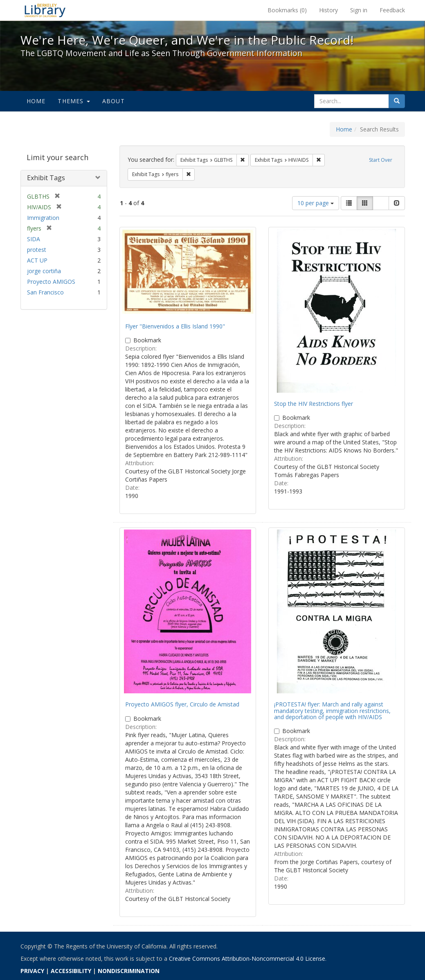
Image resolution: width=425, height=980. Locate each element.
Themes (74, 101)
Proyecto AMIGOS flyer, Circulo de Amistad (182, 704)
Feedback (392, 10)
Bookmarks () (287, 10)
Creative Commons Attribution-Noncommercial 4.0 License (247, 958)
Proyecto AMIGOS (51, 282)
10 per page (316, 203)
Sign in (359, 10)
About (114, 101)
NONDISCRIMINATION (129, 971)
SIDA (34, 239)
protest (37, 250)
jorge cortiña (44, 271)
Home (36, 101)
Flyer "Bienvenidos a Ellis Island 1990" (175, 326)
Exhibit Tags (46, 178)
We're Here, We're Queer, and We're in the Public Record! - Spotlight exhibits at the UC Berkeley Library (45, 10)
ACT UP (37, 260)
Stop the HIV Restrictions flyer (314, 404)
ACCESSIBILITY (71, 971)
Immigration (43, 218)
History (328, 10)
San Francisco (45, 292)
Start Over (381, 160)
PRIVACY (32, 971)
